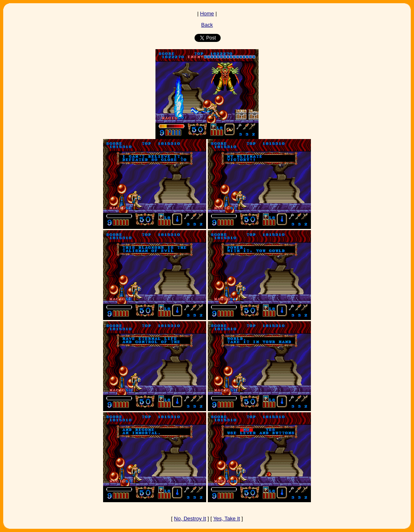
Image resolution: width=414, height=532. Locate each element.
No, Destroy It (190, 518)
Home (207, 14)
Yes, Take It (227, 518)
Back (207, 25)
